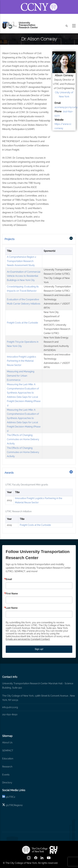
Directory (7, 783)
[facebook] (36, 859)
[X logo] (4, 805)
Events (6, 775)
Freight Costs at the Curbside (22, 323)
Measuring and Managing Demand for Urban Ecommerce (21, 376)
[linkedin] (4, 797)
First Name (12, 594)
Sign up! (39, 649)
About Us (7, 743)
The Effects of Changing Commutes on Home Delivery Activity (23, 439)
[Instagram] (29, 859)
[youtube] (49, 859)
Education (8, 759)
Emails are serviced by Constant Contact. (28, 639)
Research (7, 767)
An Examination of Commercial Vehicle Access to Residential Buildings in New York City (24, 276)
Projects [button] (10, 239)
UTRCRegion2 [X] (15, 805)
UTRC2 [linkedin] (11, 797)
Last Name (12, 608)
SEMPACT (8, 751)
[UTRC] (35, 850)
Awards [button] (9, 473)
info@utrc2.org (10, 707)
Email (9, 579)
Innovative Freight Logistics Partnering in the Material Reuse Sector (21, 361)
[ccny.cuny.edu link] (39, 3)
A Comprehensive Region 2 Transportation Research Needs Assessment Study (21, 261)
